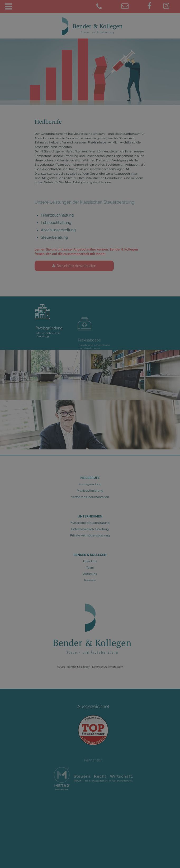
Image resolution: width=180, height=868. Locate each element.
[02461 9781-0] (107, 7)
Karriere (90, 580)
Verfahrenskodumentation (90, 497)
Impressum (116, 667)
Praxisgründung (90, 484)
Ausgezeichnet (93, 712)
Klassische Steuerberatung (90, 523)
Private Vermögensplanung (90, 535)
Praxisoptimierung (90, 491)
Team (90, 568)
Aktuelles (90, 574)
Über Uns (90, 561)
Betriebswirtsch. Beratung (90, 529)
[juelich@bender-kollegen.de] (132, 7)
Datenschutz (100, 667)
